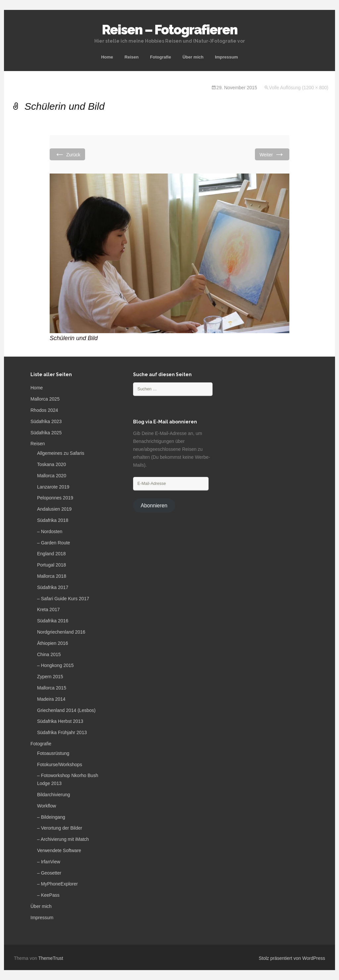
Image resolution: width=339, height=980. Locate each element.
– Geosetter (49, 873)
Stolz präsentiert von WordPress (292, 958)
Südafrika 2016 (53, 621)
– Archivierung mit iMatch (63, 839)
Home (107, 57)
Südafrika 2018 (53, 520)
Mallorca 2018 (52, 576)
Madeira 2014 (51, 699)
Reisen (132, 57)
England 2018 (51, 554)
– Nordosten (50, 531)
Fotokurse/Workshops (60, 764)
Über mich (193, 57)
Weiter (272, 154)
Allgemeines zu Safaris (61, 453)
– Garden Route (54, 543)
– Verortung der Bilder (60, 828)
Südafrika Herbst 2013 (60, 721)
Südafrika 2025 (46, 433)
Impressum (226, 57)
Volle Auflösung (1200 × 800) (299, 88)
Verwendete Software (59, 850)
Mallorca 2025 (45, 399)
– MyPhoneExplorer (57, 884)
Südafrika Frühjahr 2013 (62, 732)
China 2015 (49, 654)
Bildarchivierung (54, 795)
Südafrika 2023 (46, 421)
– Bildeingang (51, 817)
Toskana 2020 (51, 464)
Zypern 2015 (50, 677)
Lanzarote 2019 (53, 487)
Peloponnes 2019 (55, 498)
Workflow (47, 806)
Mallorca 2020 (52, 476)
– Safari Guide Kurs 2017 (63, 599)
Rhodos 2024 (44, 410)
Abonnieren (154, 506)
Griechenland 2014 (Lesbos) (66, 710)
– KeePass (48, 895)
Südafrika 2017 (53, 587)
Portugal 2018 (51, 565)
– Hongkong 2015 (55, 665)
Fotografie (161, 57)
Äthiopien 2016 (52, 643)
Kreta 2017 (48, 609)
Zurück (67, 154)
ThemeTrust (51, 958)
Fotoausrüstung (53, 753)
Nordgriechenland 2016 (61, 632)
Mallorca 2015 (52, 688)
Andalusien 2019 (54, 509)
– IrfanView (49, 862)
